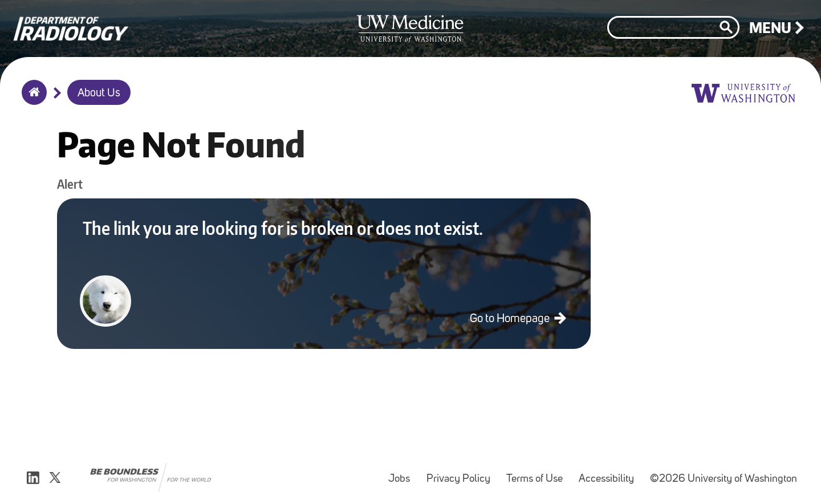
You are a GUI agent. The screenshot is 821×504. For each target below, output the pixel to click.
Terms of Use (538, 473)
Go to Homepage (511, 319)
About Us (99, 94)
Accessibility (610, 473)
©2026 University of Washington (724, 479)
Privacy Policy (462, 473)
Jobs (403, 473)
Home (32, 100)
